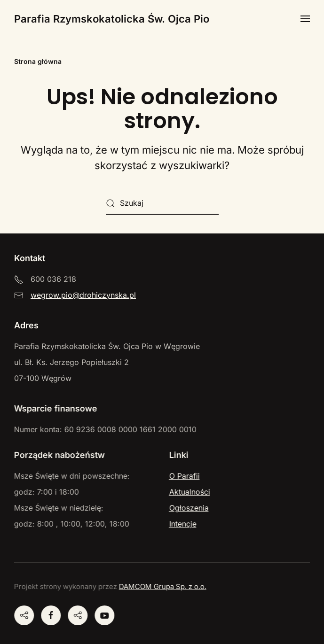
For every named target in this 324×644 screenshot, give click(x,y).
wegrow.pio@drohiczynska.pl (83, 295)
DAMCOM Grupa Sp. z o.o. (162, 586)
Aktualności (189, 492)
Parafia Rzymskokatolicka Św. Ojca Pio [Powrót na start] (112, 19)
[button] (305, 19)
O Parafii (184, 476)
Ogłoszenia (188, 508)
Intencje (182, 524)
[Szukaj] (162, 203)
